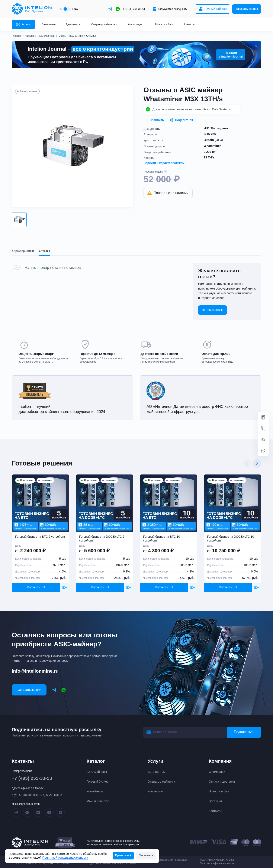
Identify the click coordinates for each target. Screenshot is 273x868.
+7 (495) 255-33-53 (134, 9)
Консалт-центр (136, 24)
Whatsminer (212, 146)
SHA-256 (210, 134)
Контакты (189, 24)
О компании (49, 24)
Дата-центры (73, 24)
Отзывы (44, 251)
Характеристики (23, 251)
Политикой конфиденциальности (65, 858)
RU (60, 9)
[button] (19, 220)
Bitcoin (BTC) (213, 140)
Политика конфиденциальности (217, 863)
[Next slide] (257, 463)
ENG (75, 9)
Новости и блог (164, 24)
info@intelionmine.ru (35, 671)
